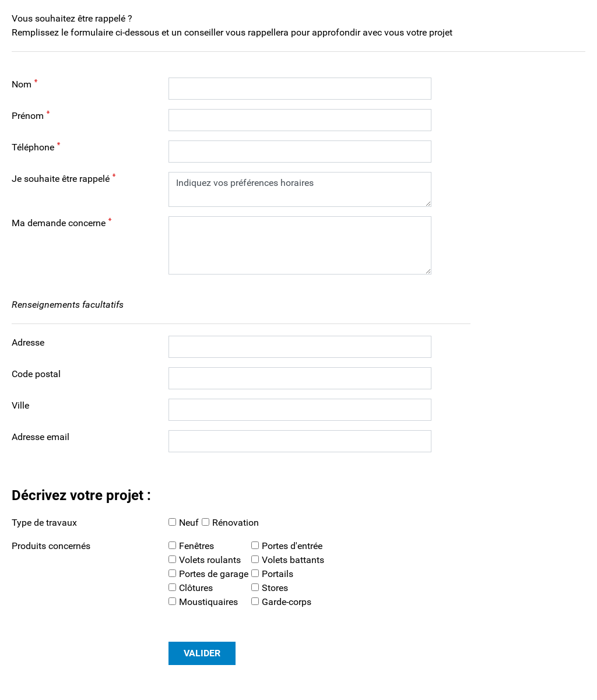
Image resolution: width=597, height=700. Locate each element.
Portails (278, 574)
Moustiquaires (208, 602)
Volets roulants (210, 560)
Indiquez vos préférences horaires (300, 189)
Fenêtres (196, 546)
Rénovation (236, 523)
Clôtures (196, 588)
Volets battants (293, 560)
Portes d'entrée (292, 546)
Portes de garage (214, 574)
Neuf (189, 523)
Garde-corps (287, 602)
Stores (275, 588)
